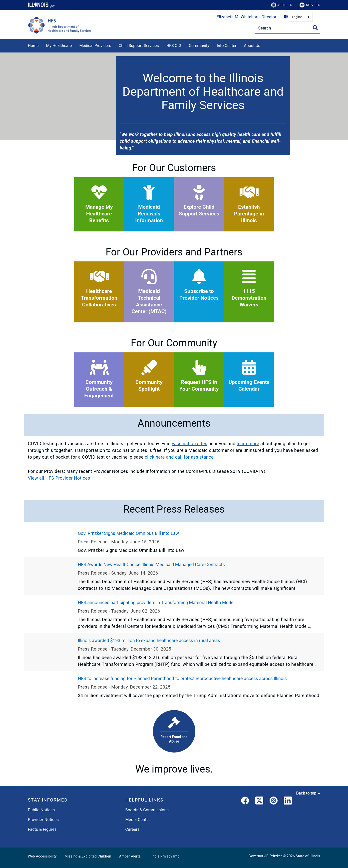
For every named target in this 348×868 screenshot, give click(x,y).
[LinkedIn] (288, 802)
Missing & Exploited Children (88, 856)
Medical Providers (95, 46)
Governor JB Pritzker (265, 856)
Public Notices (41, 810)
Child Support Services (139, 46)
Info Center (227, 46)
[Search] (287, 28)
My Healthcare (59, 46)
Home (33, 46)
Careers (133, 829)
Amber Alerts (130, 856)
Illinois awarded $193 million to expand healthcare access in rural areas (149, 640)
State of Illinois (308, 856)
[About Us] (264, 45)
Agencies (282, 5)
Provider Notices (43, 820)
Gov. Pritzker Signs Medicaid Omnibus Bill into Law (129, 533)
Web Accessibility (42, 856)
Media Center (138, 820)
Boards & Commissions (147, 810)
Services (310, 5)
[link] (245, 802)
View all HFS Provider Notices (59, 478)
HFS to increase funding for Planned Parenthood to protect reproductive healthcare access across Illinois (182, 678)
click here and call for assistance (179, 457)
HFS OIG (174, 46)
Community (199, 46)
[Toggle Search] (315, 28)
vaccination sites (190, 443)
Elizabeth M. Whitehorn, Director (246, 17)
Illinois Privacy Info (164, 856)
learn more (248, 443)
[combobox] (301, 17)
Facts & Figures (42, 829)
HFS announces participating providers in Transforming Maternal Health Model (156, 602)
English (297, 17)
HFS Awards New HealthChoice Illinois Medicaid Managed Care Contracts (151, 564)
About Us (252, 46)
